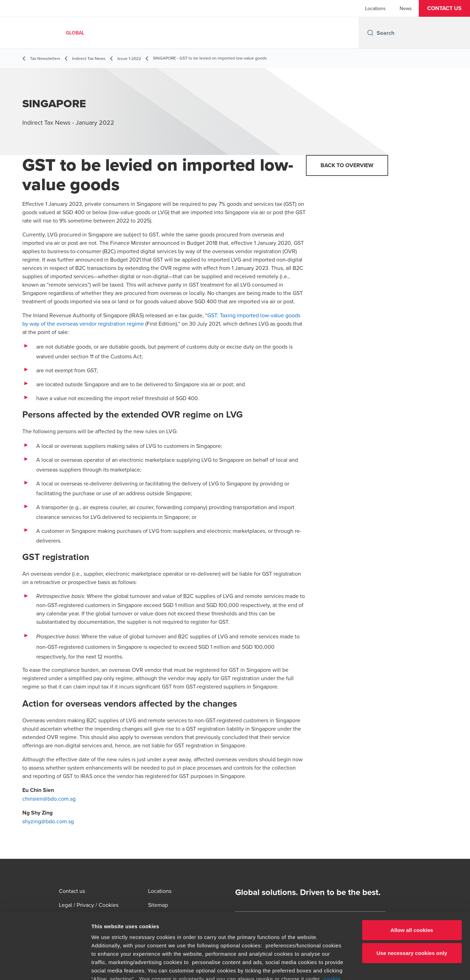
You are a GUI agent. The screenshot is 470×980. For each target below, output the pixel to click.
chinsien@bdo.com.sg (49, 799)
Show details (366, 966)
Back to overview (347, 165)
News (406, 8)
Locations (375, 8)
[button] (444, 8)
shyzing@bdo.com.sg (48, 821)
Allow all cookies (412, 874)
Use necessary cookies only (412, 896)
